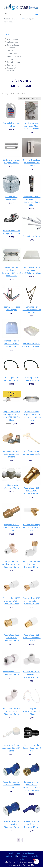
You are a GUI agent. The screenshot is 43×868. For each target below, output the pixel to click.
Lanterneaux (12, 53)
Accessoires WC (13, 39)
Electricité (11, 51)
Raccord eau (12, 65)
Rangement (11, 68)
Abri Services (19, 19)
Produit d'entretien (14, 56)
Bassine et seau (13, 45)
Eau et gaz (11, 48)
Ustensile (10, 71)
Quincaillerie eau (13, 62)
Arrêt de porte (12, 42)
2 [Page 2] (21, 840)
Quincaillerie (12, 59)
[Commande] (29, 98)
